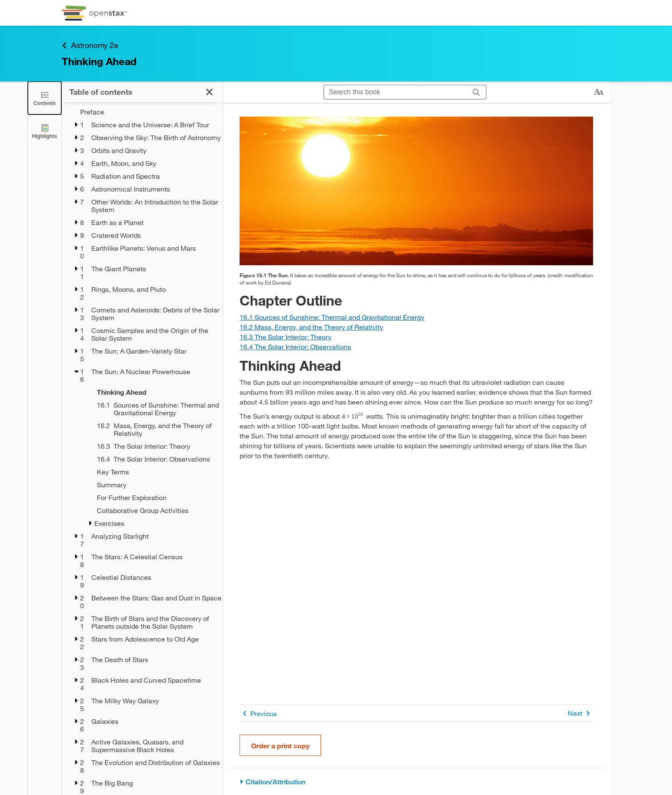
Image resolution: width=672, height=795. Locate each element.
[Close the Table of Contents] (45, 98)
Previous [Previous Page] (258, 713)
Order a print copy (280, 745)
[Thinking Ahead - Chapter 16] (154, 392)
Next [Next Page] (580, 713)
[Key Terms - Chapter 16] (154, 472)
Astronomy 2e (90, 45)
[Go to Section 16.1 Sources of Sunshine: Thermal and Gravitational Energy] (332, 317)
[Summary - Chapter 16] (154, 485)
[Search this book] (395, 92)
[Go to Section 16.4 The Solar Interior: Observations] (295, 346)
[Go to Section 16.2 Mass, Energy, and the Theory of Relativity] (311, 327)
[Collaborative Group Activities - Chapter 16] (154, 510)
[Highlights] (45, 131)
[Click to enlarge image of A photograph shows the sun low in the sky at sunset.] (416, 191)
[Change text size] (599, 92)
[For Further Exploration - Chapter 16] (154, 498)
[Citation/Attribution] (416, 782)
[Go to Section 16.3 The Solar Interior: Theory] (285, 337)
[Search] (476, 92)
